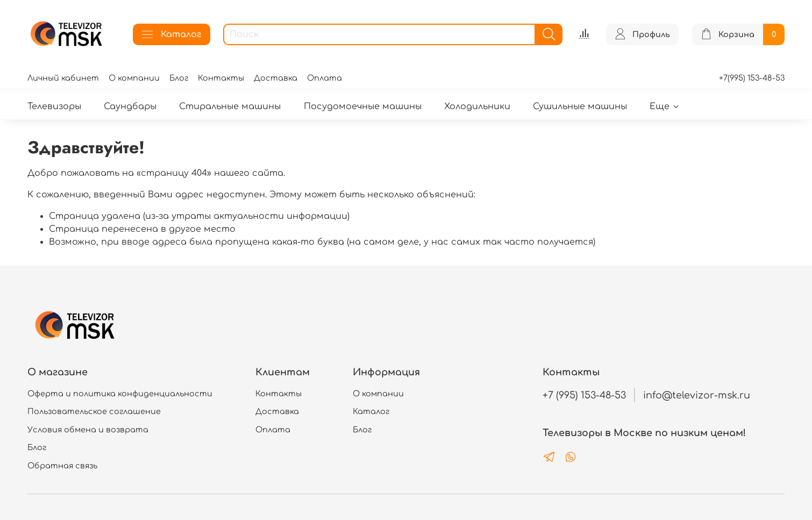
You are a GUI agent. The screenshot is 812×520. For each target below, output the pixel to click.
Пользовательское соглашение (94, 411)
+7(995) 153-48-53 (752, 78)
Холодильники (477, 106)
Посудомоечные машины (363, 106)
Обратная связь (62, 466)
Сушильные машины (580, 106)
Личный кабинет (63, 78)
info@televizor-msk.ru (697, 395)
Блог (179, 78)
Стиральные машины (230, 106)
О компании (134, 78)
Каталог (172, 34)
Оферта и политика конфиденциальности (120, 394)
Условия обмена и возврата (88, 430)
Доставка (276, 78)
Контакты (221, 78)
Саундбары (130, 106)
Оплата (325, 78)
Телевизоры (54, 106)
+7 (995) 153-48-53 (584, 395)
